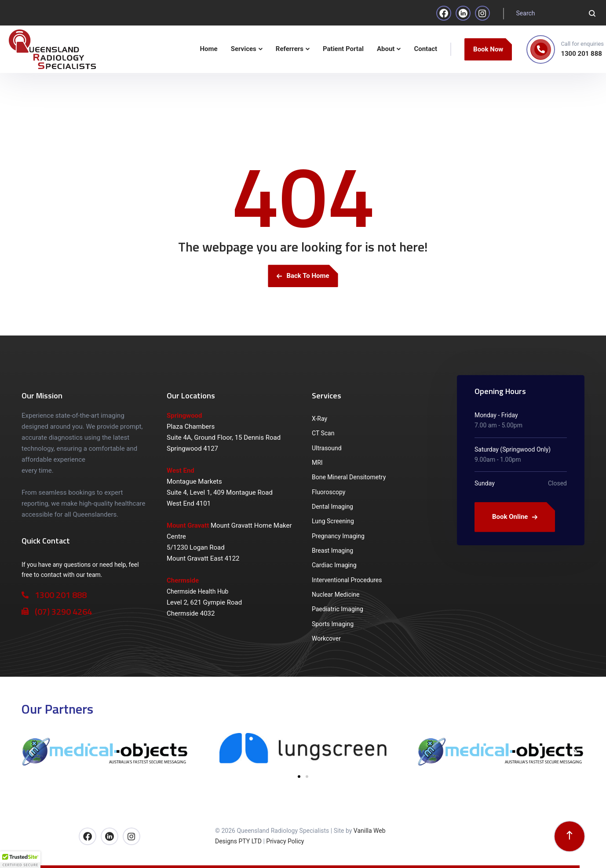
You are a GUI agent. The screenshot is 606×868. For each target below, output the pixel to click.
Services (327, 396)
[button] (31, 752)
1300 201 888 (581, 54)
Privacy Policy (285, 841)
